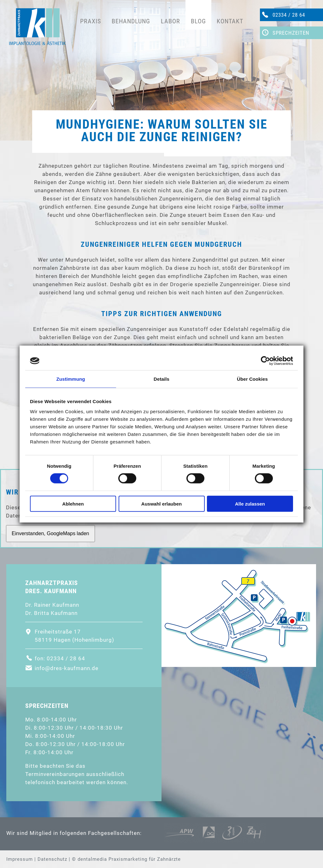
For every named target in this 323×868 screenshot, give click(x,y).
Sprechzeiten (291, 33)
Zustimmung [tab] (71, 379)
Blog (198, 21)
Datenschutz (52, 859)
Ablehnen (73, 503)
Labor (170, 21)
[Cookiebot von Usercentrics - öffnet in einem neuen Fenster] (265, 361)
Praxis (91, 21)
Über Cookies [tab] (252, 379)
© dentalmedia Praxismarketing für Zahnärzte (126, 859)
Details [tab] (161, 379)
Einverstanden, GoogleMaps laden (50, 533)
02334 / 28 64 (289, 15)
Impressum (20, 859)
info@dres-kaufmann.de (67, 668)
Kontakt (230, 21)
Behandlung (131, 21)
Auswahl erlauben (161, 503)
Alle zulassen (250, 503)
